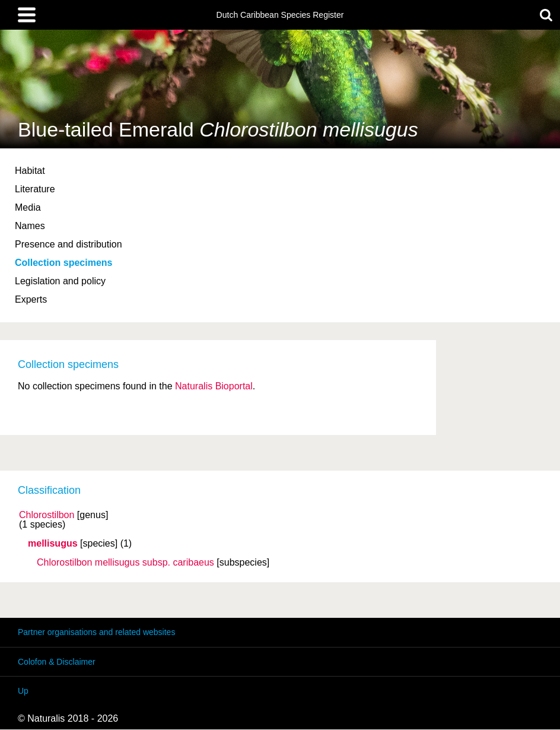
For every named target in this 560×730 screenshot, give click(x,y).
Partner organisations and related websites (96, 632)
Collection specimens (64, 263)
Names (30, 226)
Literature (35, 189)
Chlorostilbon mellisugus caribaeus (125, 563)
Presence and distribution (69, 244)
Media (28, 207)
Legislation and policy (60, 281)
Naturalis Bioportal (214, 386)
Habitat (30, 171)
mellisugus (53, 544)
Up (23, 691)
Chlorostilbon (47, 515)
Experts (31, 299)
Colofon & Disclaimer (57, 662)
